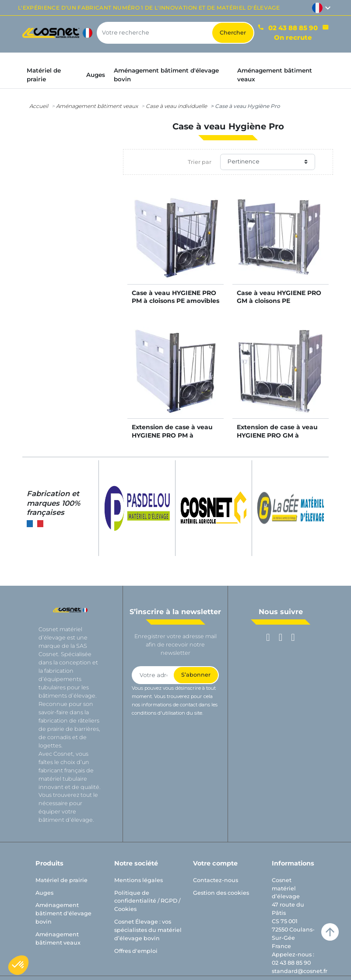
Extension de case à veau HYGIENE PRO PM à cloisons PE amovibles (172, 435)
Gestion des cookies (221, 893)
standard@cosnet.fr (300, 971)
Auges (44, 893)
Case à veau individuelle (176, 106)
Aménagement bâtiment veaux (97, 106)
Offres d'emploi (136, 951)
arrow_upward (330, 932)
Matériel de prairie (61, 880)
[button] (18, 965)
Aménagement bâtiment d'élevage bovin (63, 913)
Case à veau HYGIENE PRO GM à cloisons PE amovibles (279, 301)
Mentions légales (139, 880)
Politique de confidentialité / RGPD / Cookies (147, 901)
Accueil (39, 106)
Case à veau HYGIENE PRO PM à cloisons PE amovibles (175, 297)
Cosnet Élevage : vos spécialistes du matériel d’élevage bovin (148, 930)
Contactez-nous (216, 880)
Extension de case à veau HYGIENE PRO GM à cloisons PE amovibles (277, 435)
